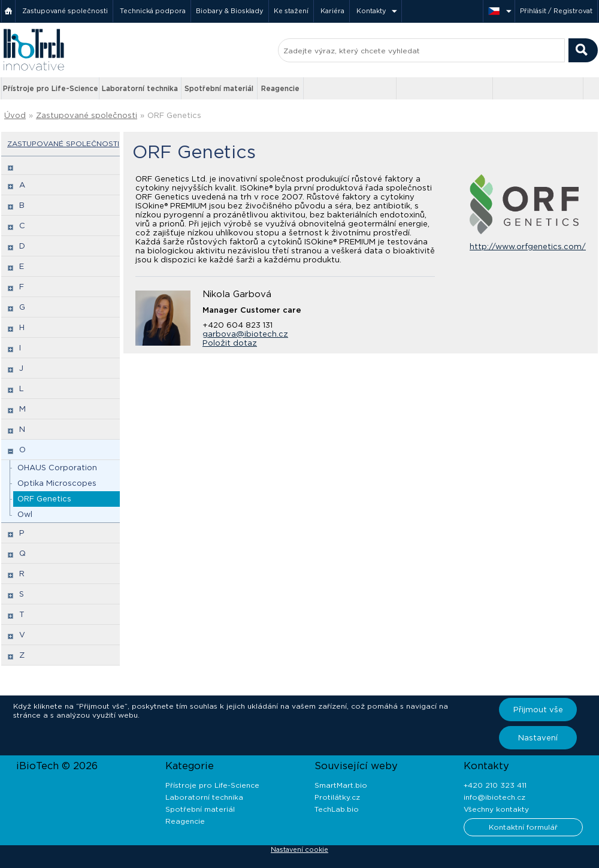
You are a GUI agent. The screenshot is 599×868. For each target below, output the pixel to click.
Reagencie (280, 88)
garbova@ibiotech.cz (245, 334)
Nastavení (538, 738)
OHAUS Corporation (57, 468)
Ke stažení (291, 11)
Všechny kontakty (496, 809)
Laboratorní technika (140, 88)
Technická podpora (153, 11)
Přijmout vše (538, 710)
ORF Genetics (174, 115)
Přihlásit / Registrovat (556, 11)
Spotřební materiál (219, 88)
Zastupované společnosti (65, 11)
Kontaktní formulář (523, 827)
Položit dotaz (230, 343)
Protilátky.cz (337, 797)
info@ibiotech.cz (494, 797)
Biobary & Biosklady (230, 11)
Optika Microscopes (57, 483)
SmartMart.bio (341, 785)
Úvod (15, 115)
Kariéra (332, 11)
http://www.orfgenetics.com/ (528, 247)
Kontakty (371, 11)
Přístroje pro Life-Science (51, 88)
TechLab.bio (337, 809)
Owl (25, 514)
